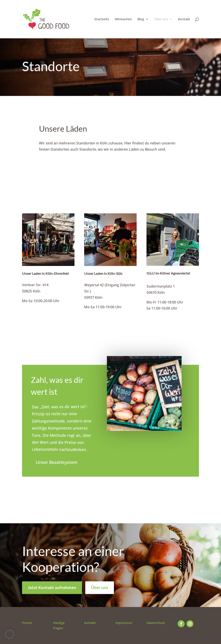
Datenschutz (156, 623)
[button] (10, 634)
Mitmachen (123, 19)
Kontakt (184, 19)
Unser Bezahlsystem (57, 462)
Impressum (124, 623)
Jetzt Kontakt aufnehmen (52, 590)
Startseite (102, 19)
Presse (27, 623)
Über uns (161, 19)
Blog (141, 19)
